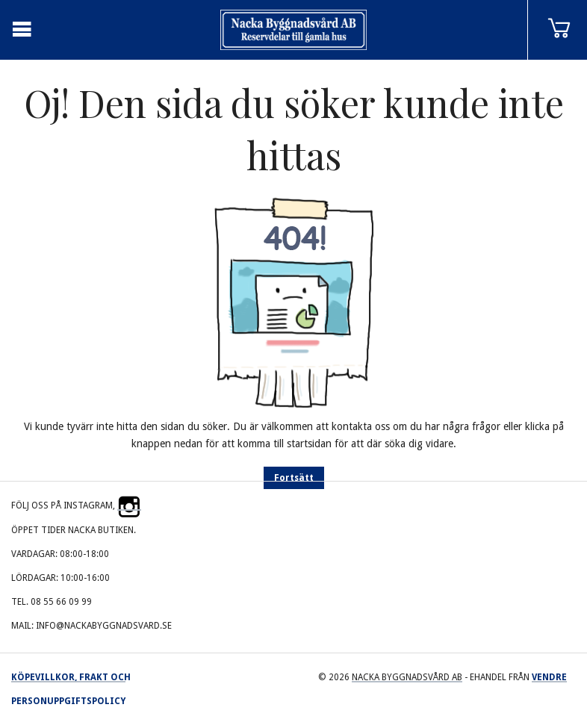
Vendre (549, 677)
